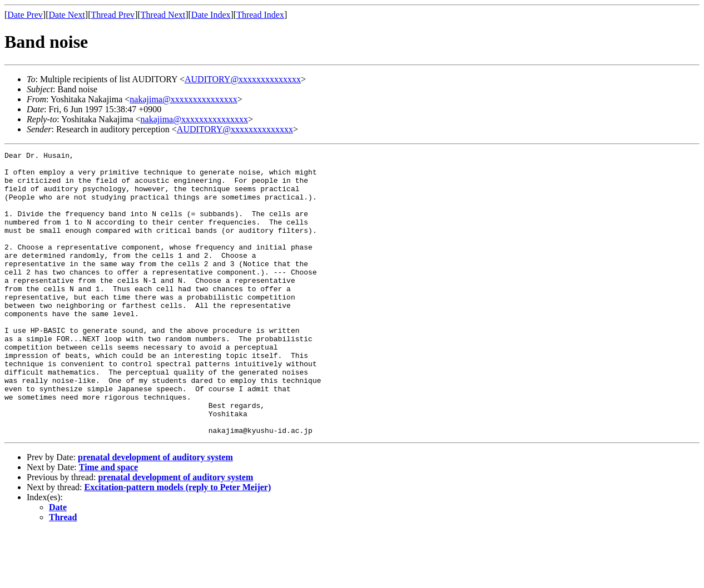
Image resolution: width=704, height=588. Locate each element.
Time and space (108, 524)
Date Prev (25, 15)
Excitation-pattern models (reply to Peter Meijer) (178, 544)
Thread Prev (113, 15)
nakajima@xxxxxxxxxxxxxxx (183, 99)
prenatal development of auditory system (155, 514)
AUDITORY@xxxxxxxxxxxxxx (243, 79)
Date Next (67, 15)
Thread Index (260, 15)
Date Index (211, 15)
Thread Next (163, 15)
